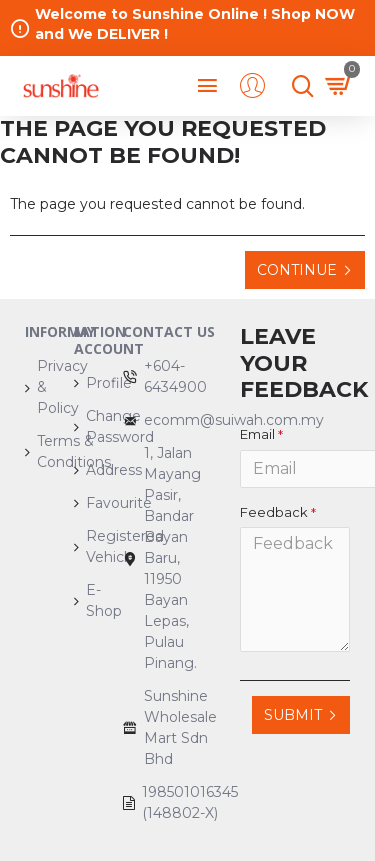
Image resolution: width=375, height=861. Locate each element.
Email (257, 434)
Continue (297, 270)
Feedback (274, 512)
